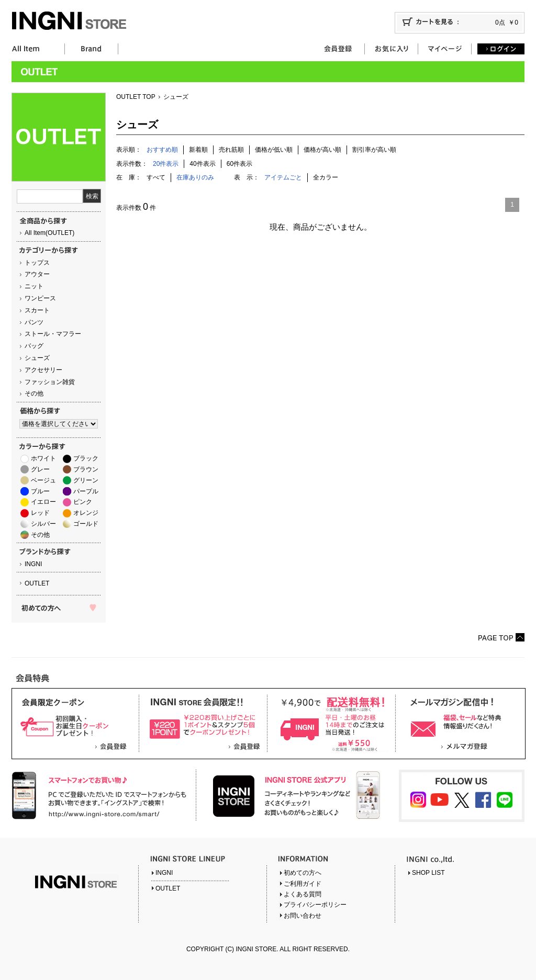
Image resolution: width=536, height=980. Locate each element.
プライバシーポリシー (315, 905)
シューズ (37, 358)
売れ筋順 (231, 150)
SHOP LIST (428, 873)
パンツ (34, 322)
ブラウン (86, 469)
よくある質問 (303, 894)
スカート (37, 310)
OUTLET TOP (136, 97)
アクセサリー (43, 370)
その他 (34, 393)
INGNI (33, 564)
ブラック (86, 458)
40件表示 (202, 164)
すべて (156, 177)
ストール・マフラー (53, 334)
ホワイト (43, 458)
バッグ (34, 346)
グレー (40, 469)
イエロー (43, 502)
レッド (40, 513)
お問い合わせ (303, 916)
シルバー (43, 524)
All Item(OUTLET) (49, 233)
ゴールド (86, 524)
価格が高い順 (322, 150)
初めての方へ (303, 873)
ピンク (83, 502)
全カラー (326, 177)
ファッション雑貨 (50, 382)
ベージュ (43, 480)
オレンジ (86, 513)
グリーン (86, 480)
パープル (86, 491)
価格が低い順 (274, 150)
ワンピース (40, 298)
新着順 (198, 150)
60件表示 (239, 164)
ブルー (40, 491)
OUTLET (37, 583)
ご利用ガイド (303, 884)
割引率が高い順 (374, 150)
